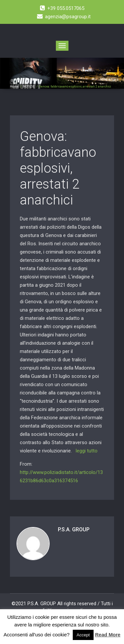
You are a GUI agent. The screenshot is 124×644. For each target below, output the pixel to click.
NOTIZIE (29, 87)
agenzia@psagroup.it (64, 17)
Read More (108, 635)
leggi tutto (87, 451)
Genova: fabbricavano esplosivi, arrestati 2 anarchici (58, 168)
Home (14, 87)
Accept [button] (83, 635)
